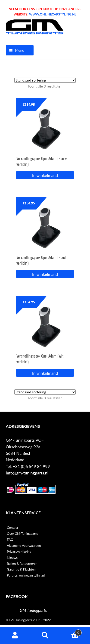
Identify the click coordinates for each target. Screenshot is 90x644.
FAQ (10, 539)
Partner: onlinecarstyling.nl (26, 575)
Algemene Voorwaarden (24, 545)
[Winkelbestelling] (45, 80)
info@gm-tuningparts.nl (27, 473)
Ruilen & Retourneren (22, 563)
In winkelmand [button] (45, 175)
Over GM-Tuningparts (22, 533)
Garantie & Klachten (21, 569)
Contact (13, 527)
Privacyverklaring (19, 551)
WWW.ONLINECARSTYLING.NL (53, 14)
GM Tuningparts (33, 610)
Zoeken (45, 635)
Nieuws (12, 557)
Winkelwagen (71, 632)
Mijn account (15, 635)
